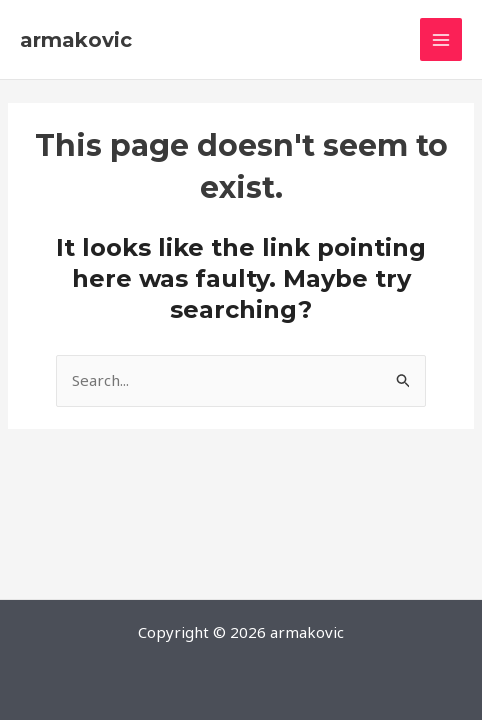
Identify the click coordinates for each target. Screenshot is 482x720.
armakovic (76, 40)
